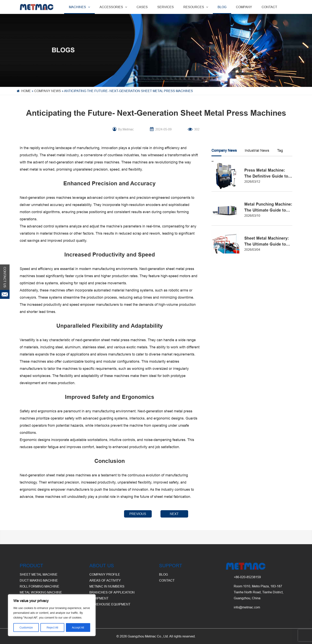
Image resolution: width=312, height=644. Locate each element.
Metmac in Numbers (107, 586)
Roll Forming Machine (40, 586)
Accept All (78, 627)
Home (26, 91)
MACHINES (79, 7)
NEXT (174, 514)
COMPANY (244, 7)
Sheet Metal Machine (39, 574)
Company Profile (105, 574)
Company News (48, 91)
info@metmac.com (247, 607)
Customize (26, 627)
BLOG (222, 7)
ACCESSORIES (113, 7)
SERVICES (166, 7)
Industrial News (257, 150)
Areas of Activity (105, 580)
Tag (280, 150)
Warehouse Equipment (110, 604)
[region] (52, 615)
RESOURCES (196, 7)
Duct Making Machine (39, 580)
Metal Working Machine (41, 592)
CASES (142, 7)
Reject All (52, 627)
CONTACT (269, 7)
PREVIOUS (138, 514)
